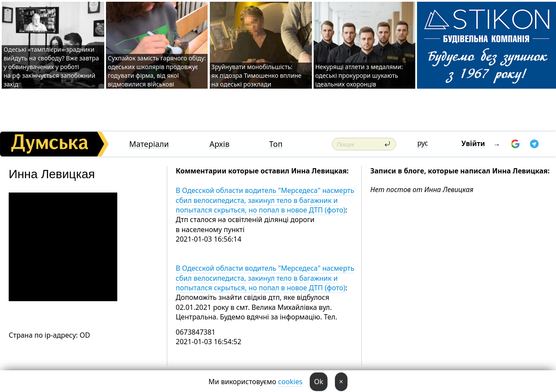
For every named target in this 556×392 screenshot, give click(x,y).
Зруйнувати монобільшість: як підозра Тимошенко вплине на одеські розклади (257, 75)
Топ (276, 144)
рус (423, 143)
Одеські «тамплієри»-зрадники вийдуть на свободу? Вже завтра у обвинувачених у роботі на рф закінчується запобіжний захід (51, 67)
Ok (319, 382)
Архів (219, 144)
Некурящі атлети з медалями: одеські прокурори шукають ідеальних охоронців (359, 75)
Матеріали (149, 144)
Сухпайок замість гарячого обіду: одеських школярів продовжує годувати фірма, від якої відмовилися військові (157, 71)
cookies (290, 382)
